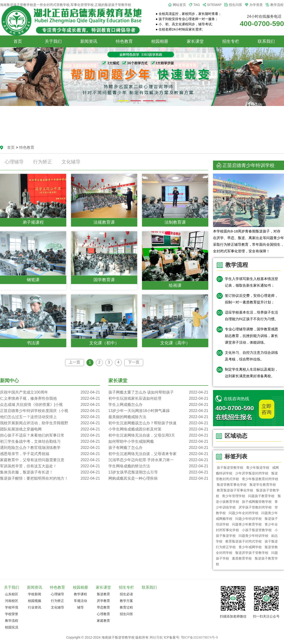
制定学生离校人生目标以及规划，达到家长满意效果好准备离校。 (251, 373)
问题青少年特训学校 (253, 536)
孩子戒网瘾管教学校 (257, 502)
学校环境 (12, 607)
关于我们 (53, 41)
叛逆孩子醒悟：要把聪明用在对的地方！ (50, 478)
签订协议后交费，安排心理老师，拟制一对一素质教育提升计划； (251, 299)
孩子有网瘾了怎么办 (158, 448)
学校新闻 (35, 594)
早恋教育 (103, 607)
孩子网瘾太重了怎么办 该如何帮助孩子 (158, 392)
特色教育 (124, 41)
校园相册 (160, 41)
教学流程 (277, 5)
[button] (123, 101)
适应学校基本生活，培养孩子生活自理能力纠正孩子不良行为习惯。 (251, 316)
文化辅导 (71, 162)
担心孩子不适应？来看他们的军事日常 (50, 435)
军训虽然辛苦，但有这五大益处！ (50, 466)
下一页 (134, 362)
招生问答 (235, 5)
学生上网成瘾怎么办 (158, 405)
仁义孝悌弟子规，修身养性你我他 (50, 399)
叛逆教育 (103, 594)
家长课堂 (195, 41)
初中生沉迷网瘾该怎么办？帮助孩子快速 (158, 423)
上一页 (75, 362)
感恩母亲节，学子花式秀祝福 (50, 454)
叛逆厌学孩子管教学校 (252, 553)
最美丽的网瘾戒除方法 (158, 417)
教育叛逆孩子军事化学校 (235, 490)
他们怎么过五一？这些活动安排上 (50, 417)
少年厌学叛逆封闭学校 (252, 473)
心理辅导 (14, 162)
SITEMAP (214, 5)
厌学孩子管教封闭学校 (255, 507)
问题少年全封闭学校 (244, 513)
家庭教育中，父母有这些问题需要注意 (50, 460)
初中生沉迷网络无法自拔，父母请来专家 (158, 454)
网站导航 (156, 637)
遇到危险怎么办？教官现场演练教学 (50, 448)
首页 (18, 41)
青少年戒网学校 (250, 547)
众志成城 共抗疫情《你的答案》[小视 (50, 405)
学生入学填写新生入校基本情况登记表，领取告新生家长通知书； (251, 282)
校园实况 (12, 627)
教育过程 (126, 607)
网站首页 (179, 5)
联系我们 (266, 41)
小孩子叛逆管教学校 (257, 530)
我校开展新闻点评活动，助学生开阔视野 (50, 423)
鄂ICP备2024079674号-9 (200, 637)
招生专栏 (231, 41)
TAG (197, 5)
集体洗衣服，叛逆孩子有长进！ (50, 472)
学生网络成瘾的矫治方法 (158, 466)
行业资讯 (35, 607)
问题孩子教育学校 (262, 496)
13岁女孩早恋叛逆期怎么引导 (158, 472)
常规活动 (80, 601)
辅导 (80, 607)
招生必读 (126, 594)
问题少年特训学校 (248, 519)
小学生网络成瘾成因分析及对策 (158, 429)
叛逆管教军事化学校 (232, 485)
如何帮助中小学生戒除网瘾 (158, 442)
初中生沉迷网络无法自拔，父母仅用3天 (158, 435)
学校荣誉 (12, 614)
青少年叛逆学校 (258, 468)
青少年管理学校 (234, 496)
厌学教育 (103, 601)
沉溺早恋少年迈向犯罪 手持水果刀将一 (158, 460)
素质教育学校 (242, 558)
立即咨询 (266, 409)
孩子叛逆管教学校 (230, 468)
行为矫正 (43, 162)
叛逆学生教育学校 (263, 485)
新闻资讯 (89, 41)
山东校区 (12, 594)
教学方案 (126, 601)
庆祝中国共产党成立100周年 (50, 392)
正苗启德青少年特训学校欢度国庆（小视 (50, 411)
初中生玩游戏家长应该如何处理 (158, 399)
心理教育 (103, 614)
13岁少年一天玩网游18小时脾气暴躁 (158, 411)
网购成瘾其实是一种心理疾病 (158, 478)
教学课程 (80, 594)
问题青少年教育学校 (247, 524)
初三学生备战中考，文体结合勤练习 (50, 442)
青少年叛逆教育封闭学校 (260, 479)
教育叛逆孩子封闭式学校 (244, 541)
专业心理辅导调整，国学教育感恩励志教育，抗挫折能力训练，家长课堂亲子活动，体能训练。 (251, 336)
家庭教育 (103, 621)
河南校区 (12, 601)
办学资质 (256, 5)
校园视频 (35, 601)
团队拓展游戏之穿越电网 (50, 429)
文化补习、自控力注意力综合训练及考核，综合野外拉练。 (251, 356)
